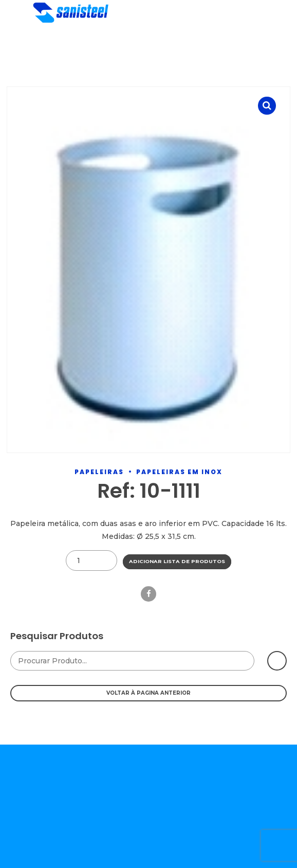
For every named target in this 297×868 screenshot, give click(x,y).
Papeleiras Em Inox (179, 472)
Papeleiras (99, 472)
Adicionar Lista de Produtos (177, 561)
